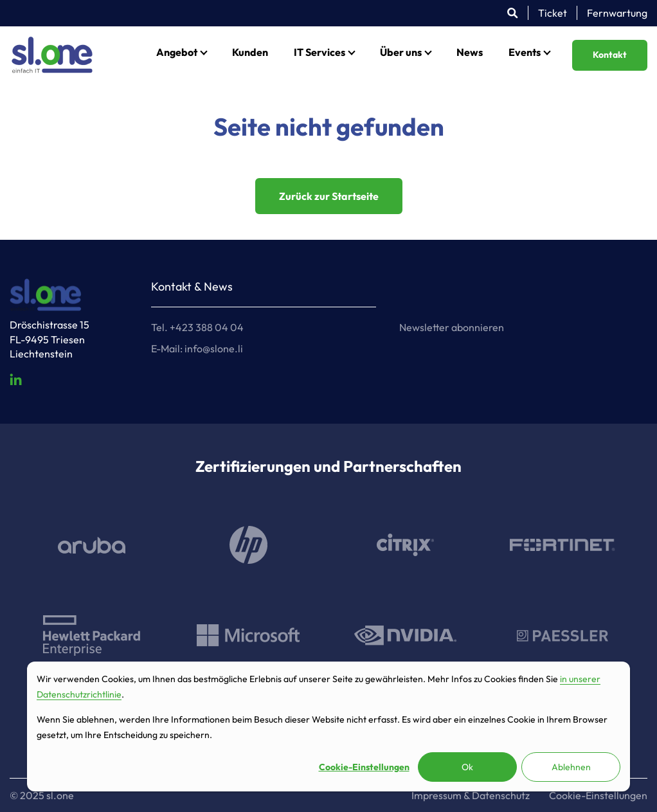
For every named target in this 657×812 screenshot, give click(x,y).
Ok (467, 767)
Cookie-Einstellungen (364, 767)
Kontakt (610, 55)
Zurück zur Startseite (329, 196)
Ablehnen (571, 767)
